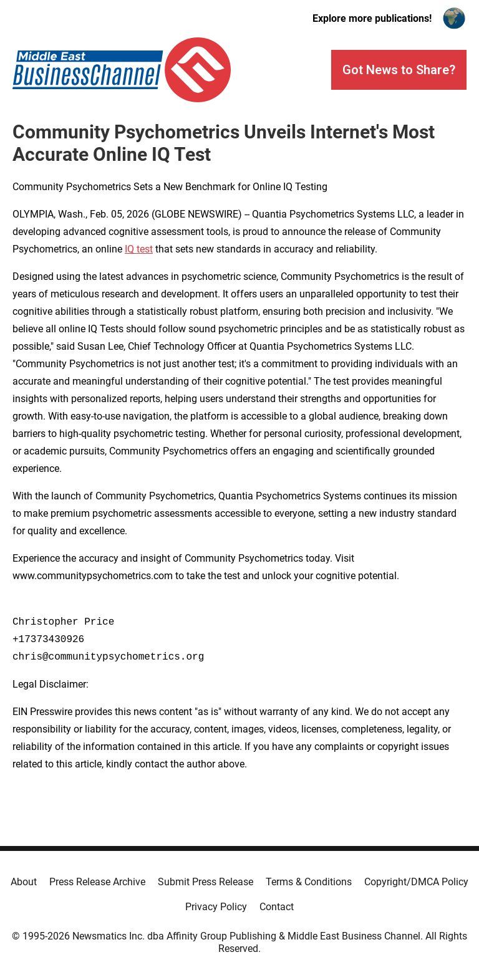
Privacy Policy (216, 907)
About (24, 882)
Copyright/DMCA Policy (416, 882)
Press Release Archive (97, 882)
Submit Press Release (206, 882)
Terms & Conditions (309, 882)
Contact (277, 907)
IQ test (139, 249)
